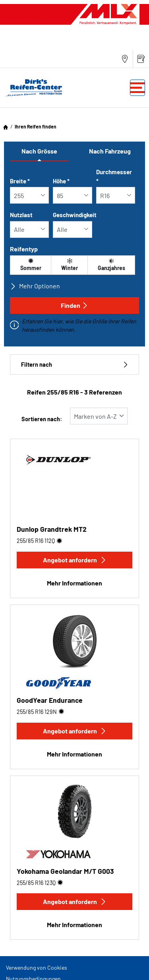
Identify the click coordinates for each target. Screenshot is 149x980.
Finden (74, 305)
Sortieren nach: (42, 419)
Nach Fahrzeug (110, 151)
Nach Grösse (39, 151)
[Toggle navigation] (137, 88)
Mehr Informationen (74, 583)
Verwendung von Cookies (37, 967)
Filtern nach (74, 365)
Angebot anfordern (75, 560)
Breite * (20, 181)
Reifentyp (24, 249)
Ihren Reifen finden (36, 126)
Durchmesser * (114, 176)
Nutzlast (21, 215)
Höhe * (61, 181)
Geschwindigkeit (75, 215)
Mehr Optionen (35, 286)
